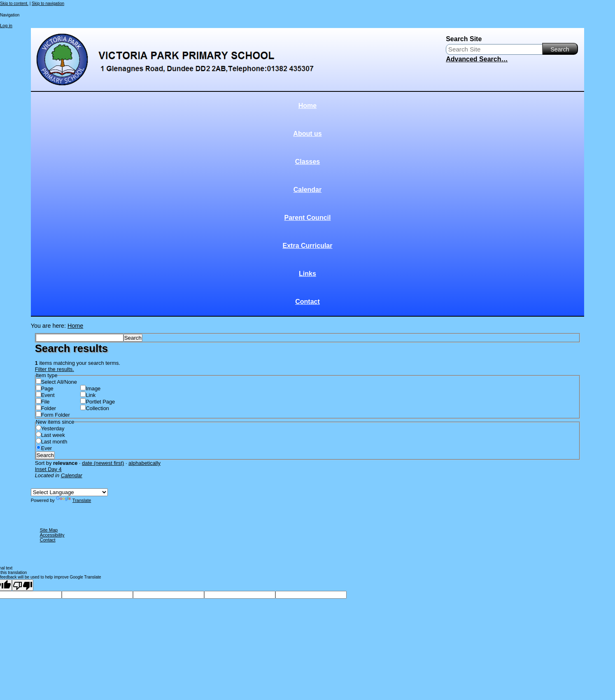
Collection (97, 408)
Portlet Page (100, 402)
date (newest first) (103, 463)
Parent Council (308, 218)
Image (93, 388)
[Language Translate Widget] (69, 492)
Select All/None (59, 382)
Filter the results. (55, 369)
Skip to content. (14, 3)
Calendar (307, 190)
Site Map (49, 530)
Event (48, 395)
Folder (49, 408)
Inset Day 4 (48, 469)
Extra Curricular (308, 246)
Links (307, 274)
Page (47, 388)
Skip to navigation (48, 3)
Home (307, 106)
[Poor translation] (23, 585)
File (45, 402)
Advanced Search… (477, 59)
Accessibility (52, 535)
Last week (53, 435)
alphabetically (144, 463)
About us (307, 134)
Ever (47, 448)
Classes (308, 162)
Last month (54, 442)
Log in (6, 26)
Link (91, 395)
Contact (307, 302)
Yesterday (53, 428)
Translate (73, 500)
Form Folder (56, 415)
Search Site (464, 39)
